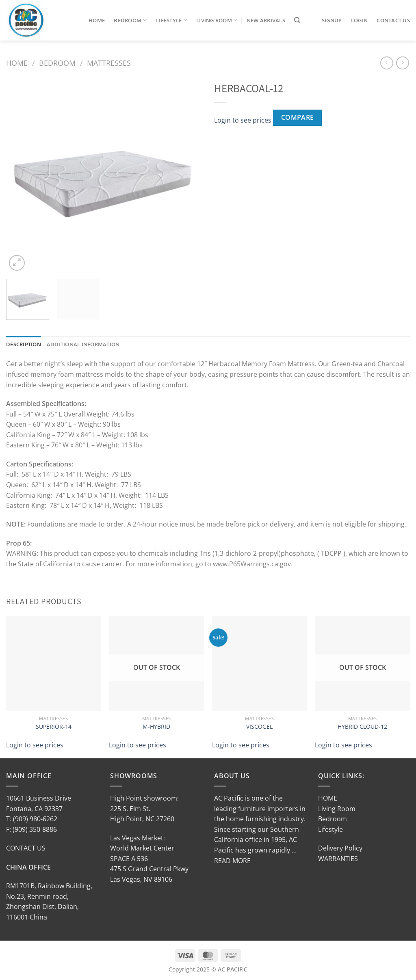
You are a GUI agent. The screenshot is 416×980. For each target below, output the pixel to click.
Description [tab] (24, 344)
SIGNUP (332, 20)
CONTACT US (26, 848)
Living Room (217, 20)
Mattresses (109, 63)
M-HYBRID (156, 727)
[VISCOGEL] (260, 664)
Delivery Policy (340, 848)
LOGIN (359, 20)
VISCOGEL (259, 727)
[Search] (297, 20)
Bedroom (130, 20)
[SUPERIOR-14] (54, 664)
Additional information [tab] (83, 344)
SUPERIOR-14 (54, 727)
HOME (328, 798)
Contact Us (393, 20)
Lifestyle (172, 20)
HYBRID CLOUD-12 (362, 727)
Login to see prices (243, 120)
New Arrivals (266, 20)
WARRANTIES (338, 859)
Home (97, 20)
